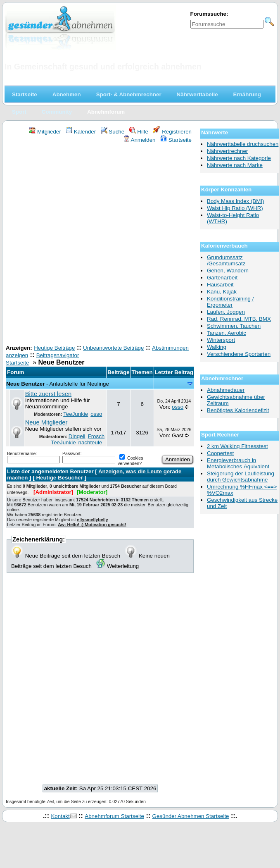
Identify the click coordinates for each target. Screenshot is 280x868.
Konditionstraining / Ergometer (230, 302)
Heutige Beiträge (54, 348)
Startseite (176, 140)
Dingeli (77, 436)
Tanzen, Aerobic (227, 333)
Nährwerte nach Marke (235, 165)
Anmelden (139, 140)
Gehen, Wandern (228, 271)
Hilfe (139, 132)
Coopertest (220, 453)
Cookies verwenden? (130, 461)
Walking (217, 347)
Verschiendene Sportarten (239, 354)
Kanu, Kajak (222, 292)
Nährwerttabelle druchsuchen (243, 144)
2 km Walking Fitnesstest (237, 446)
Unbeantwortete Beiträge (113, 348)
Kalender (81, 132)
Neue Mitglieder (46, 422)
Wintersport (221, 340)
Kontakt (60, 816)
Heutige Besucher (59, 478)
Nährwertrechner (227, 151)
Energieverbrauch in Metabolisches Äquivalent (238, 463)
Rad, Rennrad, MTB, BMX (239, 319)
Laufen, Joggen (226, 312)
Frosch (96, 436)
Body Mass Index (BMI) (236, 201)
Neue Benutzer (25, 384)
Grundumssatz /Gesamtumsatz (226, 260)
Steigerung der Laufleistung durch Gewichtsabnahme (241, 477)
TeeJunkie (76, 414)
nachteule (90, 442)
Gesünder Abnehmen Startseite (191, 816)
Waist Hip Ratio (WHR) (235, 208)
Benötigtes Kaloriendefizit (238, 410)
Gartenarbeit (222, 278)
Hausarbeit (220, 285)
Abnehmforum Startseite (114, 816)
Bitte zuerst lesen (48, 394)
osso (96, 414)
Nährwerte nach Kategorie (239, 158)
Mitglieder (45, 132)
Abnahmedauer (226, 390)
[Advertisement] (97, 245)
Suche (113, 132)
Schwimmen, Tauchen (234, 326)
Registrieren (172, 132)
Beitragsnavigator (58, 355)
